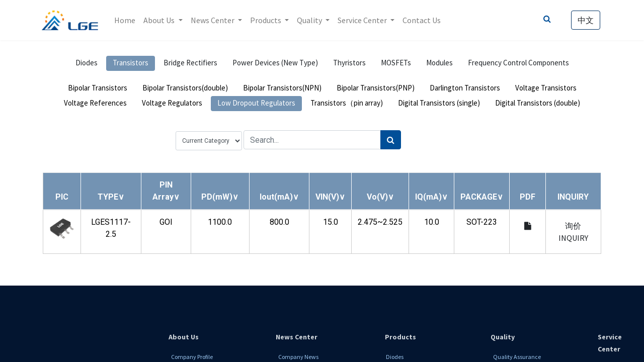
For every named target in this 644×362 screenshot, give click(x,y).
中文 (585, 20)
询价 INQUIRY (573, 232)
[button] (111, 197)
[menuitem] (126, 20)
